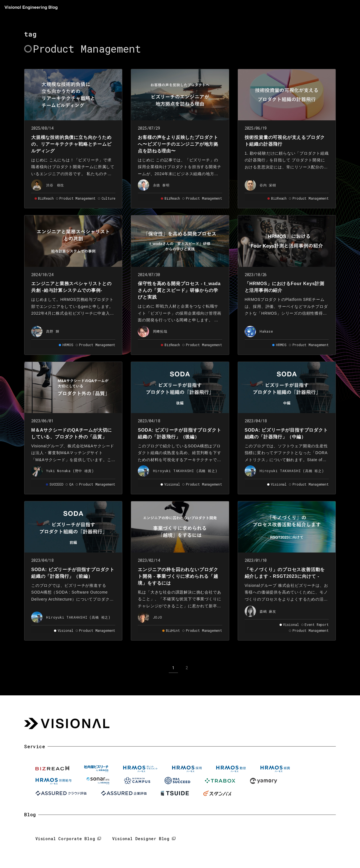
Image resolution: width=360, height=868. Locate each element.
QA (71, 484)
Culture (108, 198)
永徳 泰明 (161, 185)
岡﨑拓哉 (160, 331)
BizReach (46, 198)
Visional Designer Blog (141, 839)
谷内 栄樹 (268, 185)
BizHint (173, 630)
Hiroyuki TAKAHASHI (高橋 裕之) (185, 471)
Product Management (77, 198)
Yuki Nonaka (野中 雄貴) (70, 471)
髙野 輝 (53, 331)
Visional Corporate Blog (65, 839)
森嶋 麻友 (268, 611)
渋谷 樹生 (55, 185)
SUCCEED (56, 484)
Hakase (266, 331)
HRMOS (68, 345)
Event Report (317, 624)
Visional (172, 484)
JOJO (158, 617)
